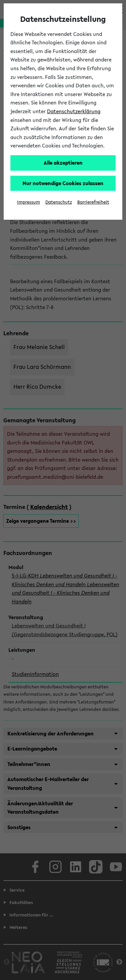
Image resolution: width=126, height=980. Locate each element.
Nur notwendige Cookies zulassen (63, 183)
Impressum (29, 202)
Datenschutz (59, 202)
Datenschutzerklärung (74, 111)
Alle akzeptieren (63, 163)
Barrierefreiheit (93, 202)
